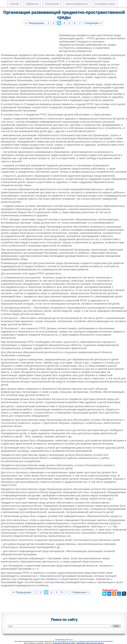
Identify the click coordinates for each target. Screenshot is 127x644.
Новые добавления (77, 4)
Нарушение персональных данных (90, 643)
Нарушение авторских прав (64, 643)
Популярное (52, 4)
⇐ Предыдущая (35, 23)
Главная (14, 4)
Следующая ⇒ (93, 23)
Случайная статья (105, 4)
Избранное (32, 4)
